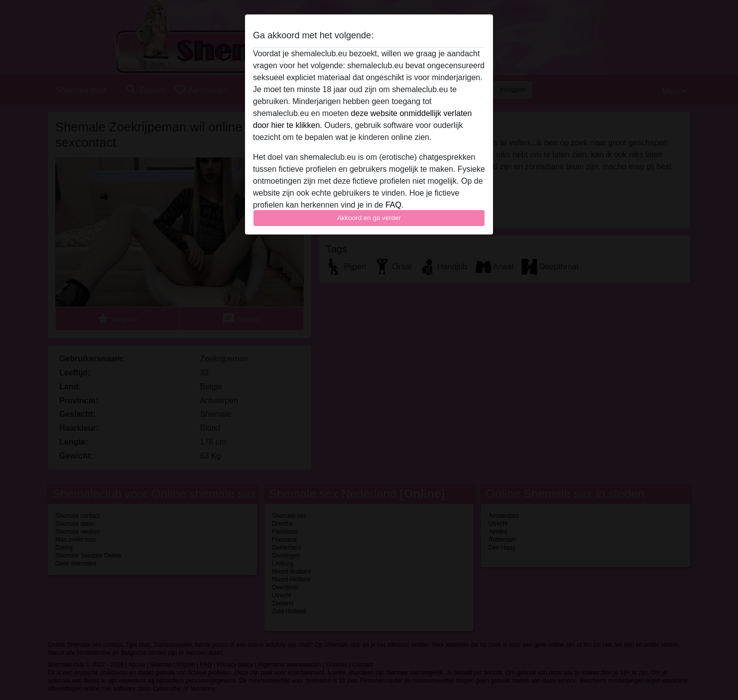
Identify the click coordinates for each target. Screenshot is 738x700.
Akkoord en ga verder (369, 218)
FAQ (393, 205)
